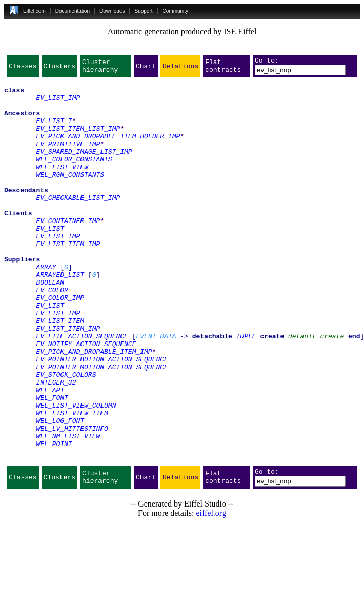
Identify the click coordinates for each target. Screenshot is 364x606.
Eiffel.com (34, 11)
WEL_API (50, 454)
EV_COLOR (52, 334)
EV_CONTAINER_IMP (68, 251)
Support (143, 11)
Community (176, 11)
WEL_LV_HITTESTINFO (72, 500)
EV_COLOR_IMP (60, 344)
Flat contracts (223, 69)
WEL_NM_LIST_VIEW (68, 510)
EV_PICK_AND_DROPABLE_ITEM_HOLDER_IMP (108, 150)
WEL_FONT (52, 463)
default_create (316, 390)
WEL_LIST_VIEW (62, 187)
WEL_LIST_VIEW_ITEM (72, 482)
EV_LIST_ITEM (60, 371)
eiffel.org (211, 593)
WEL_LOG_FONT (60, 491)
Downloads (112, 11)
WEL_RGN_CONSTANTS (70, 196)
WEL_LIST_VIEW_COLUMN (76, 473)
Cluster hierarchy (100, 69)
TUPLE (246, 390)
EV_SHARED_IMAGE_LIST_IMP (84, 168)
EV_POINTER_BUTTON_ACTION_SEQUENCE (102, 417)
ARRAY (46, 307)
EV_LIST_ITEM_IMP (68, 279)
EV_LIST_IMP (58, 104)
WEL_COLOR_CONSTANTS (74, 177)
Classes (23, 69)
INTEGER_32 (56, 445)
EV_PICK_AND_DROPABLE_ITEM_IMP (94, 408)
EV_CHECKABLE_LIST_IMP (78, 224)
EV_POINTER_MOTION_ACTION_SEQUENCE (102, 427)
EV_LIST (50, 260)
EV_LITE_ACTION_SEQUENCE (82, 390)
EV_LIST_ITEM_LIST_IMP (78, 140)
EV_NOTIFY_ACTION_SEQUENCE (86, 399)
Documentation (73, 11)
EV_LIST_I (54, 131)
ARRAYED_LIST (60, 316)
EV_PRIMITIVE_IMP (68, 159)
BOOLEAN (50, 325)
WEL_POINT (54, 519)
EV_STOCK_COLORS (66, 436)
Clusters (59, 69)
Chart (146, 69)
